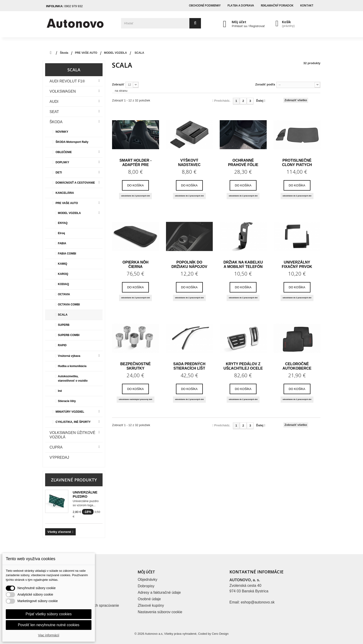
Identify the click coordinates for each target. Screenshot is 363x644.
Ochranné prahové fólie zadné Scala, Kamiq (243, 163)
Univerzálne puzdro (85, 494)
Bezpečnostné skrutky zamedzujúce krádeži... (135, 366)
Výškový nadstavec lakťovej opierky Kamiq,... (189, 163)
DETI (59, 173)
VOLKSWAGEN (63, 91)
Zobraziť (118, 84)
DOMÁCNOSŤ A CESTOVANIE (75, 183)
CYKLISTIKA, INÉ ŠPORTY (73, 422)
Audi (54, 102)
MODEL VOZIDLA (69, 213)
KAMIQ (63, 264)
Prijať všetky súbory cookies (49, 614)
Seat (54, 112)
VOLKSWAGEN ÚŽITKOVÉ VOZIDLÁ (72, 435)
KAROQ (63, 274)
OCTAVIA (64, 294)
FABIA (62, 243)
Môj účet (239, 22)
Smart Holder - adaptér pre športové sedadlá (135, 163)
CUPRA (56, 447)
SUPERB (64, 325)
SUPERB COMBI (69, 335)
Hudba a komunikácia (72, 366)
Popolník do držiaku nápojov (189, 264)
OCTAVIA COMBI (69, 305)
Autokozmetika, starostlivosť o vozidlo (73, 379)
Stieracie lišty (67, 401)
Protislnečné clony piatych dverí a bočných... (297, 163)
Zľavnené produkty (74, 480)
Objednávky (148, 580)
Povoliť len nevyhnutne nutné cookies (49, 625)
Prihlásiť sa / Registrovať (248, 26)
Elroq (61, 233)
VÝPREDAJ (59, 457)
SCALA (63, 315)
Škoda (56, 122)
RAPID (62, 345)
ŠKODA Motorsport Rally (72, 142)
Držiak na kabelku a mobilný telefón (243, 264)
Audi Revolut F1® (67, 81)
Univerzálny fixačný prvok (297, 264)
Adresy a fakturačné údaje (159, 592)
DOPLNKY (62, 162)
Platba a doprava (241, 5)
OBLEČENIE (64, 152)
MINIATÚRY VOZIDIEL (70, 412)
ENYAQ (63, 223)
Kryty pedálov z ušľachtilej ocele (243, 366)
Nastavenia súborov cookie (160, 612)
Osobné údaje (149, 599)
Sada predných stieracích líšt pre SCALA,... (189, 366)
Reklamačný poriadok (277, 5)
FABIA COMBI (67, 254)
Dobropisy (146, 586)
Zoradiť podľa (265, 84)
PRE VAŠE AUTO (67, 203)
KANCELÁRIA (65, 193)
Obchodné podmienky (205, 5)
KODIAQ (63, 284)
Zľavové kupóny (151, 605)
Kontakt (307, 5)
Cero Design (220, 634)
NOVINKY (62, 132)
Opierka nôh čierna (135, 264)
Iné (60, 391)
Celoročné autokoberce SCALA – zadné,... (297, 366)
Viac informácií (49, 635)
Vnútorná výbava (69, 356)
